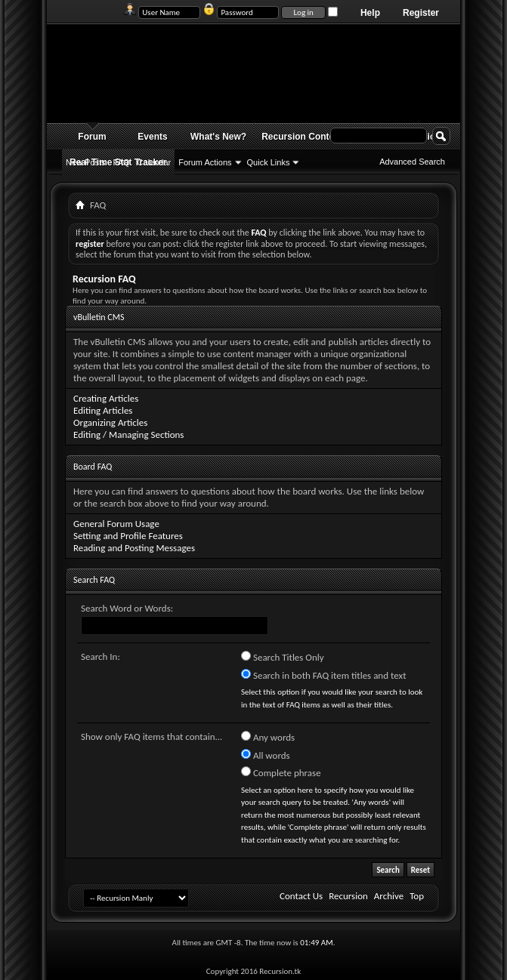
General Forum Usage (116, 524)
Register (421, 13)
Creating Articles (106, 398)
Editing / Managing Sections (128, 435)
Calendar (155, 162)
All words (266, 755)
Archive (389, 896)
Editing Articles (103, 410)
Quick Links (269, 162)
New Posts (86, 162)
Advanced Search (412, 162)
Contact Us (301, 896)
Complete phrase (281, 772)
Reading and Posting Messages (134, 548)
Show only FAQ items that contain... (151, 737)
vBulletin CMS (99, 317)
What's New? (218, 137)
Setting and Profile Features (128, 536)
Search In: (100, 656)
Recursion (348, 896)
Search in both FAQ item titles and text (323, 675)
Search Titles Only (283, 657)
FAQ (122, 162)
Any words (268, 737)
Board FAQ (93, 467)
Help (370, 13)
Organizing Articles (110, 422)
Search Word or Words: (127, 608)
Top (417, 896)
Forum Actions (205, 162)
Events (152, 137)
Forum (92, 137)
